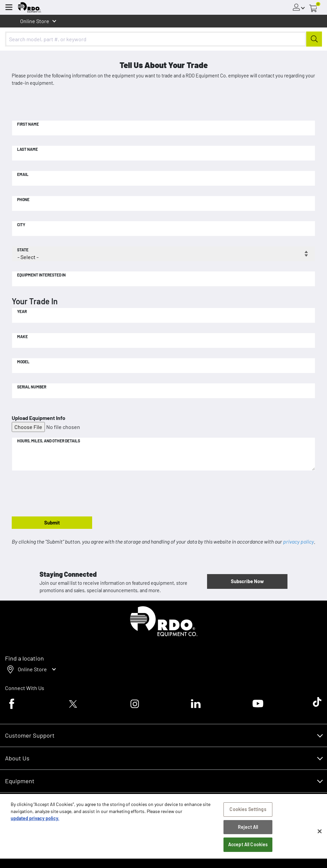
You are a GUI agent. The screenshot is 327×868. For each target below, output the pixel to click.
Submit (52, 522)
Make (22, 336)
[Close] (320, 834)
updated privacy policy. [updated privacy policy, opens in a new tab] (35, 821)
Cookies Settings (248, 812)
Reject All (248, 830)
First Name (28, 124)
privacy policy (299, 541)
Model (23, 362)
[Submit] (314, 39)
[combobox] (163, 39)
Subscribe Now (247, 581)
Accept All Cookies (248, 847)
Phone (23, 199)
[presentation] (63, 494)
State (23, 250)
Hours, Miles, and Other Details (49, 441)
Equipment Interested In (41, 275)
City (21, 225)
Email (23, 174)
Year (22, 311)
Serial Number (32, 387)
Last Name (27, 149)
